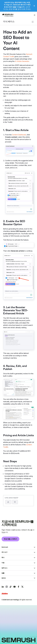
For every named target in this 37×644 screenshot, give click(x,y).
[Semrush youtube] (15, 587)
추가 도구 (4, 552)
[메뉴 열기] (35, 15)
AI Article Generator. (22, 61)
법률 (3, 573)
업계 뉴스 (4, 568)
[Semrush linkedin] (3, 587)
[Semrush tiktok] (11, 587)
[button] (15, 502)
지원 (3, 563)
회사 (3, 557)
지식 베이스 (9, 22)
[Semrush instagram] (7, 587)
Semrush (5, 547)
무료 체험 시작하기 (10, 539)
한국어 (4, 578)
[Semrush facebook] (18, 587)
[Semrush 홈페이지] (7, 15)
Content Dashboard (19, 135)
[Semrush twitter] (22, 587)
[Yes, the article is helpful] (8, 502)
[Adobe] (5, 594)
